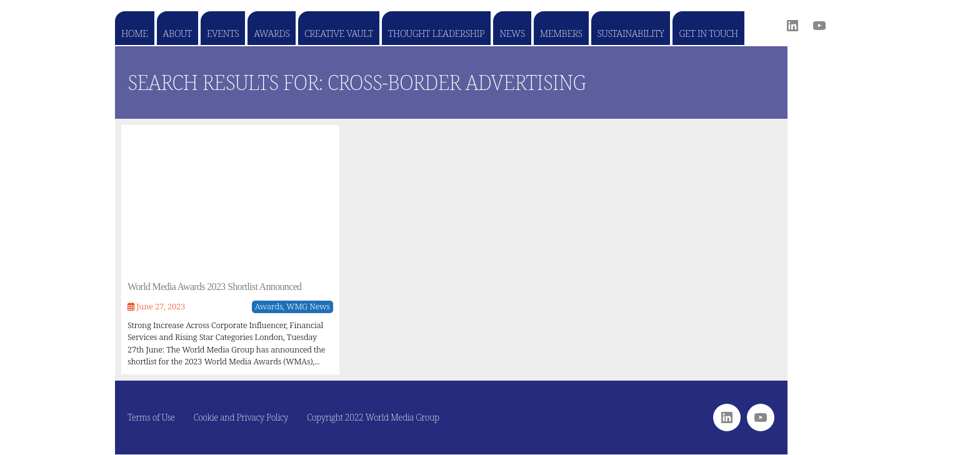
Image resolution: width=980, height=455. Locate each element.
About (177, 33)
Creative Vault (338, 33)
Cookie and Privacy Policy (241, 417)
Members (561, 33)
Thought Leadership (436, 33)
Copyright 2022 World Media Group (373, 417)
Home (135, 33)
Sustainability (631, 33)
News (512, 33)
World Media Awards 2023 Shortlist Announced (214, 287)
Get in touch (708, 33)
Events (223, 33)
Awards (272, 33)
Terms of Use (151, 417)
